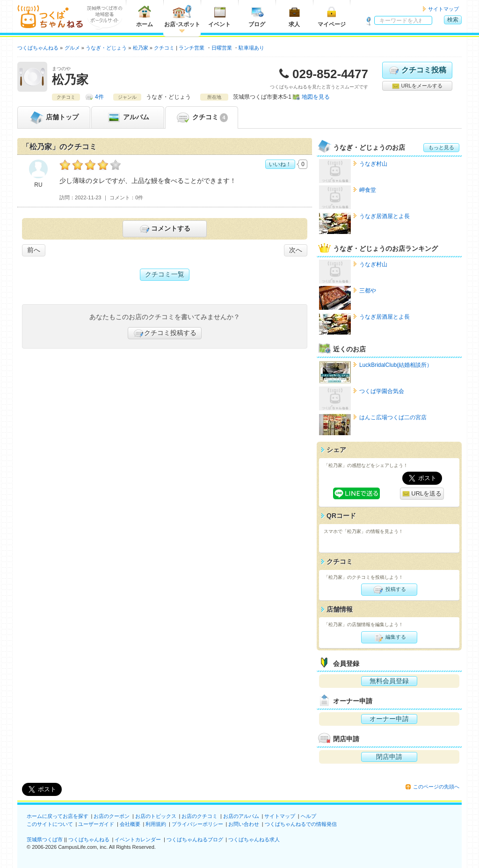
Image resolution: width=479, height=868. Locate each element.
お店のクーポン (112, 816)
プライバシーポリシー (197, 824)
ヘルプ (308, 816)
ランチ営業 (192, 48)
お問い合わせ (244, 824)
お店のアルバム (241, 816)
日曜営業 (222, 48)
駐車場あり (251, 48)
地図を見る (316, 97)
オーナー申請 (389, 719)
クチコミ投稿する (165, 333)
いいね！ (280, 164)
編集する (389, 637)
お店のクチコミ (200, 816)
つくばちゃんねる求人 (254, 839)
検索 (453, 20)
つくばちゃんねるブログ (195, 839)
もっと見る (441, 147)
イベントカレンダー (138, 839)
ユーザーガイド (96, 824)
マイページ (332, 16)
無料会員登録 (389, 681)
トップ (54, 117)
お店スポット (182, 16)
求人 (294, 16)
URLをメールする (417, 86)
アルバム (128, 117)
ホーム (145, 16)
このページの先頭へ (436, 787)
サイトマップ (443, 9)
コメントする (164, 229)
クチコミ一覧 (165, 274)
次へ (296, 250)
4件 (99, 97)
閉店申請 (389, 757)
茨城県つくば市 (45, 839)
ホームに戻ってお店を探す (58, 816)
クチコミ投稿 (417, 70)
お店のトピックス (156, 816)
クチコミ (201, 117)
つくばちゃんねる (89, 839)
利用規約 (156, 824)
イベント (219, 16)
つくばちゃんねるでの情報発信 (301, 824)
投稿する (389, 590)
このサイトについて (50, 824)
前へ (34, 250)
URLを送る (422, 494)
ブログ (257, 16)
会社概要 (130, 824)
